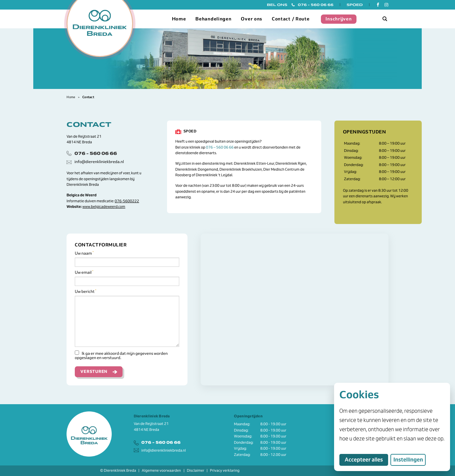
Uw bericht (85, 292)
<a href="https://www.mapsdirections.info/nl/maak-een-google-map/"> (295, 309)
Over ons (252, 19)
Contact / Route (291, 19)
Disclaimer (196, 470)
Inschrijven (339, 19)
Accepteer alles (366, 460)
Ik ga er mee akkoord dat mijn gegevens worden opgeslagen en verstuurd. (121, 355)
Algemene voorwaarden (161, 470)
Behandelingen (213, 19)
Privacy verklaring (225, 470)
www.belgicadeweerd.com (104, 207)
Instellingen (408, 460)
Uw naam (84, 253)
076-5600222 (127, 201)
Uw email (84, 273)
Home (179, 19)
